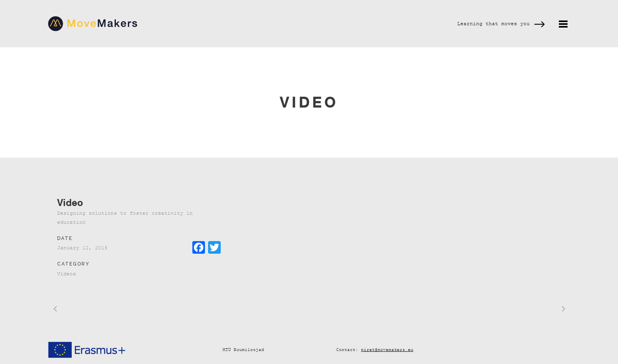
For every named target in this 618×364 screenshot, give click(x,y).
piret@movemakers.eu (387, 349)
